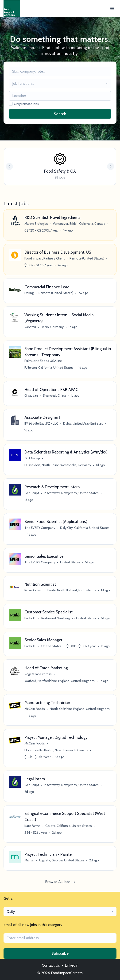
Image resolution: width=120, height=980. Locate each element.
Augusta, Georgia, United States (62, 860)
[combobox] (60, 84)
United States (70, 562)
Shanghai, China (54, 395)
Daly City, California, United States (85, 528)
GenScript (32, 493)
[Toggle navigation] (112, 8)
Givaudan (31, 395)
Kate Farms (32, 826)
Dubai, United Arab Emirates (83, 423)
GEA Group (32, 458)
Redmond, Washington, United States (69, 618)
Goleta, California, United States (69, 826)
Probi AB (30, 618)
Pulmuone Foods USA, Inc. (43, 361)
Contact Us (51, 965)
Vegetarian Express (38, 674)
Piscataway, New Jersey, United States (71, 493)
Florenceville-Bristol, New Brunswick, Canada (56, 750)
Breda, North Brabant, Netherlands (72, 590)
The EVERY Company (40, 528)
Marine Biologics (36, 224)
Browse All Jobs (60, 882)
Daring (29, 293)
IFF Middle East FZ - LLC (41, 423)
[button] (111, 167)
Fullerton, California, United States (49, 368)
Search (60, 114)
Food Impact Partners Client (45, 258)
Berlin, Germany (52, 327)
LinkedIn (72, 965)
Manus (29, 860)
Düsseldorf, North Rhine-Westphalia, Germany (58, 465)
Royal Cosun (33, 590)
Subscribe (60, 953)
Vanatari (30, 327)
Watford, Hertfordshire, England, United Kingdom (60, 681)
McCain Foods (35, 709)
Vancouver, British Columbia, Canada (79, 224)
